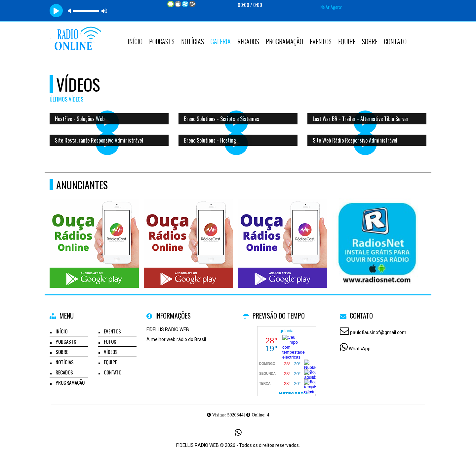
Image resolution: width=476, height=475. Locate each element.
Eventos (321, 41)
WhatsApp (360, 349)
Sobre (370, 41)
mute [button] (70, 11)
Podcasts (162, 41)
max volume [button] (104, 11)
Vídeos (111, 352)
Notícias (193, 41)
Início (135, 41)
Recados (248, 41)
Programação (284, 41)
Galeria (221, 41)
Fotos (110, 341)
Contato (395, 41)
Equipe (347, 41)
